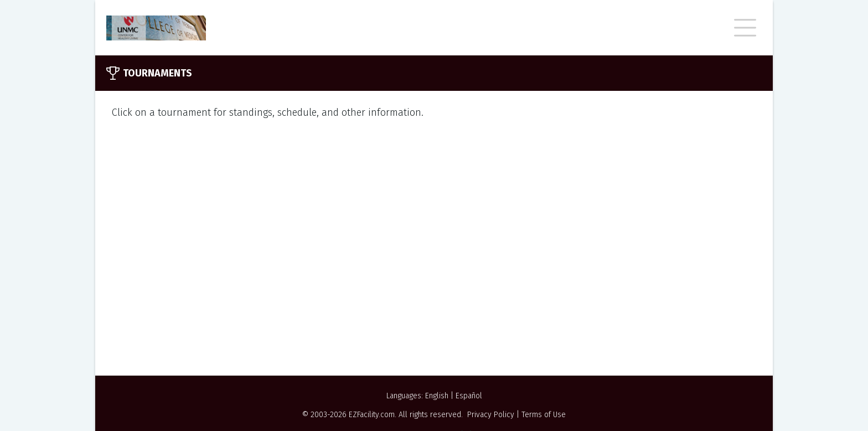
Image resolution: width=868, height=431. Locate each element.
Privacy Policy (491, 415)
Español (469, 396)
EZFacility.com (372, 415)
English (437, 396)
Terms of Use (544, 415)
